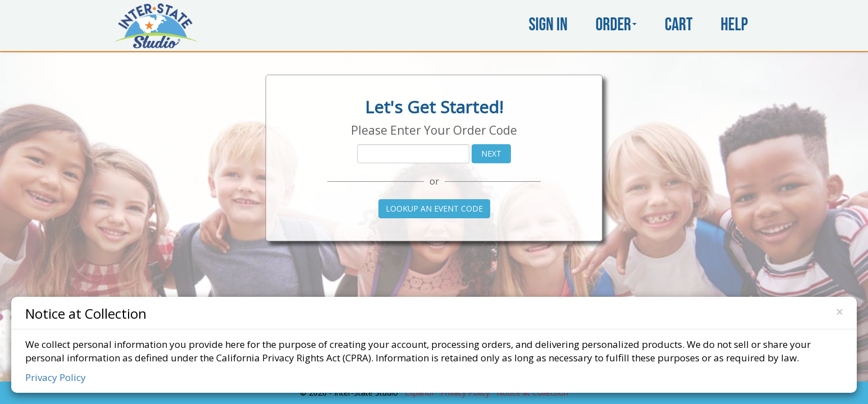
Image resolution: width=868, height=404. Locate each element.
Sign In (548, 25)
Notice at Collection (86, 313)
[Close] (839, 312)
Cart (679, 25)
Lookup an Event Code (434, 208)
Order (616, 25)
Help (734, 25)
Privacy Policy (56, 377)
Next (491, 153)
